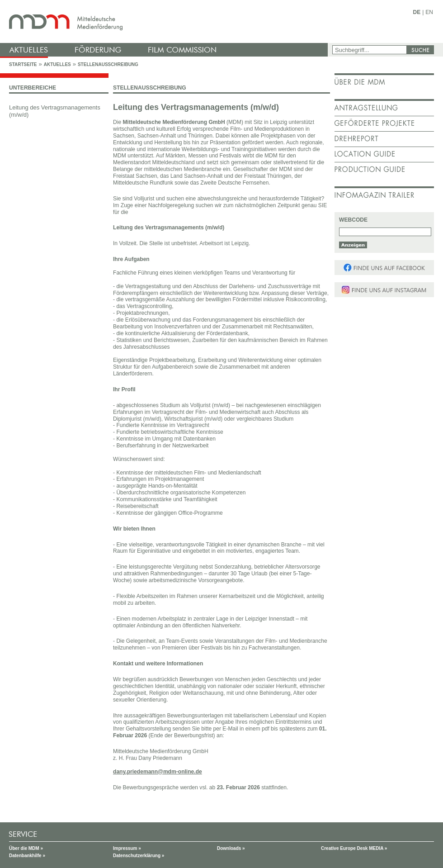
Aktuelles (57, 64)
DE (417, 12)
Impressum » (127, 848)
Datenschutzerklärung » (139, 856)
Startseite (23, 64)
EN (429, 12)
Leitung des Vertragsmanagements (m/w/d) (55, 111)
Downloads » (231, 848)
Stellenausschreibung (108, 64)
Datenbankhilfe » (27, 856)
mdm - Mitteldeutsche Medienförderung (165, 21)
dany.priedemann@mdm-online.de (158, 772)
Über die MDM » (26, 848)
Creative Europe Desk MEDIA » (354, 848)
